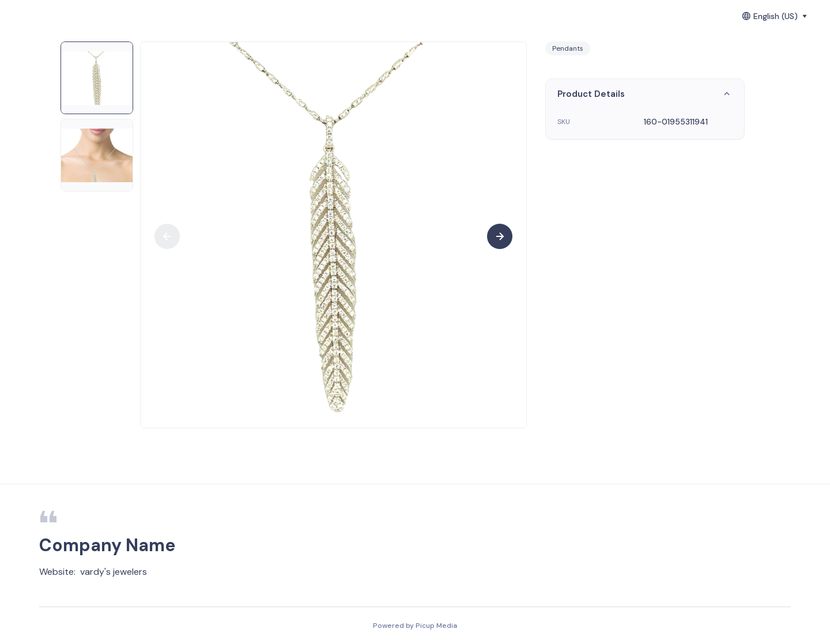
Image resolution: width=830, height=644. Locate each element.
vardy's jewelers (114, 572)
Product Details (645, 94)
